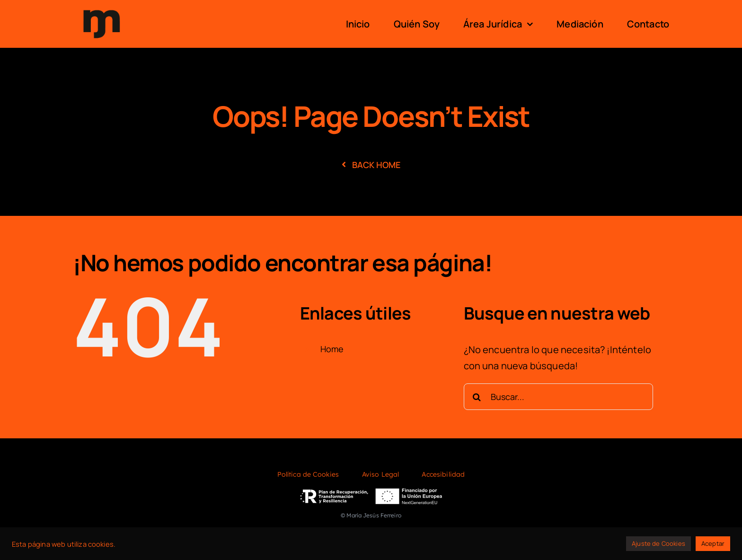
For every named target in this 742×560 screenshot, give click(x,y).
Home (332, 349)
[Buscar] (477, 397)
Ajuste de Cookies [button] (658, 543)
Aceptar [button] (713, 543)
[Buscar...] (558, 397)
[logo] (102, 9)
